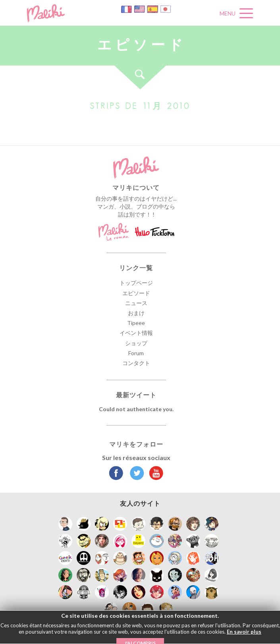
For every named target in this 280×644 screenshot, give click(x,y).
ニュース (136, 303)
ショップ (136, 343)
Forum (136, 353)
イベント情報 (136, 333)
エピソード (136, 293)
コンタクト (136, 363)
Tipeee (136, 323)
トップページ (136, 283)
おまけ (136, 313)
